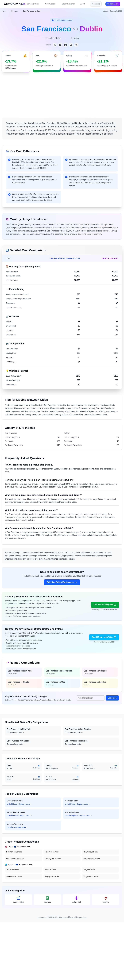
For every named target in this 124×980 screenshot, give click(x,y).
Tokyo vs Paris (50, 870)
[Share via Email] (71, 45)
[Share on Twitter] (55, 45)
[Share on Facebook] (60, 45)
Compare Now (113, 4)
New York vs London (14, 852)
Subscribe (112, 698)
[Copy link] (76, 45)
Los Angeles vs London (15, 859)
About (83, 4)
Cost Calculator (50, 4)
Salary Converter (68, 4)
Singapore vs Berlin (91, 877)
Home (4, 11)
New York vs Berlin (91, 852)
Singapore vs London (14, 877)
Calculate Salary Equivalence (62, 582)
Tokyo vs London (13, 870)
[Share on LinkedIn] (66, 45)
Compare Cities (33, 4)
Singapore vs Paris (52, 877)
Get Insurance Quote (105, 605)
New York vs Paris (52, 852)
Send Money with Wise (104, 637)
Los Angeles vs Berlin (92, 859)
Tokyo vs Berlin (89, 870)
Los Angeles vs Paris (53, 859)
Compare (15, 11)
